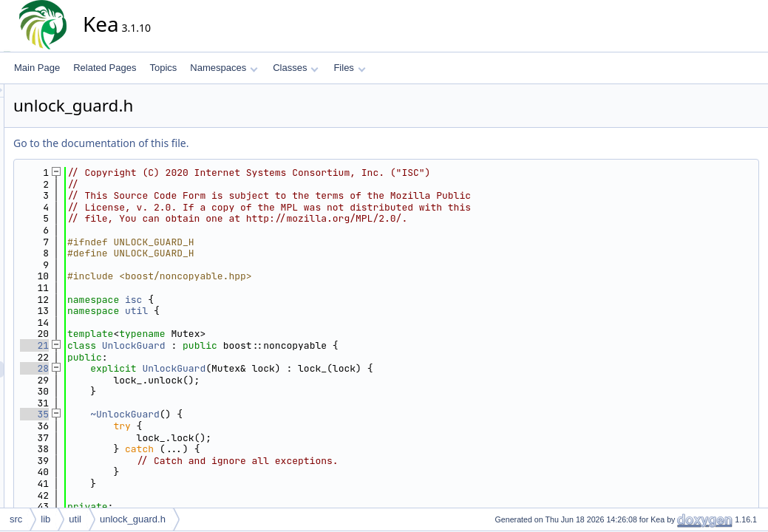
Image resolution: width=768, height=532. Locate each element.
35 (167, 414)
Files (349, 68)
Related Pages (105, 68)
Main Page (37, 68)
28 (167, 368)
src (16, 519)
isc (266, 300)
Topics (163, 68)
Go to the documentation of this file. (234, 143)
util (269, 311)
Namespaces (224, 68)
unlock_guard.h (133, 519)
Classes (296, 68)
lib (45, 519)
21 (167, 345)
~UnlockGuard (258, 414)
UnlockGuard (267, 345)
